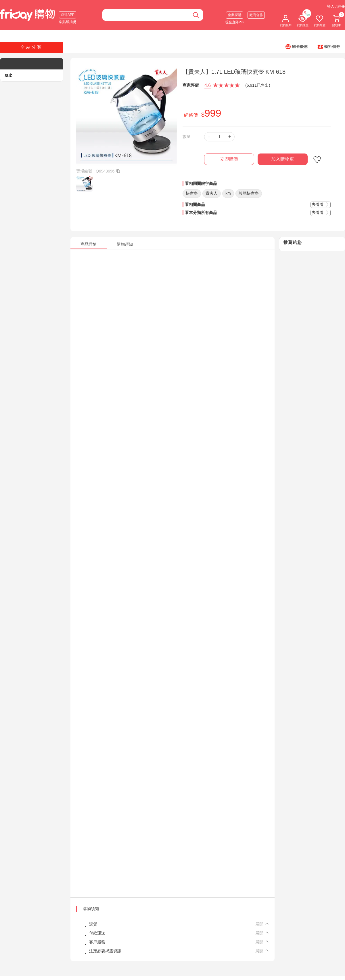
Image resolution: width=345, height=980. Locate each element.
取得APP (68, 15)
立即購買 (229, 159)
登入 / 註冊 (336, 6)
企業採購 (235, 15)
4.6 (208, 85)
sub (8, 75)
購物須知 (91, 909)
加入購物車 (283, 159)
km (228, 193)
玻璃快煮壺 (249, 193)
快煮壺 (192, 193)
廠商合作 (256, 15)
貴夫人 (212, 193)
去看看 (321, 204)
